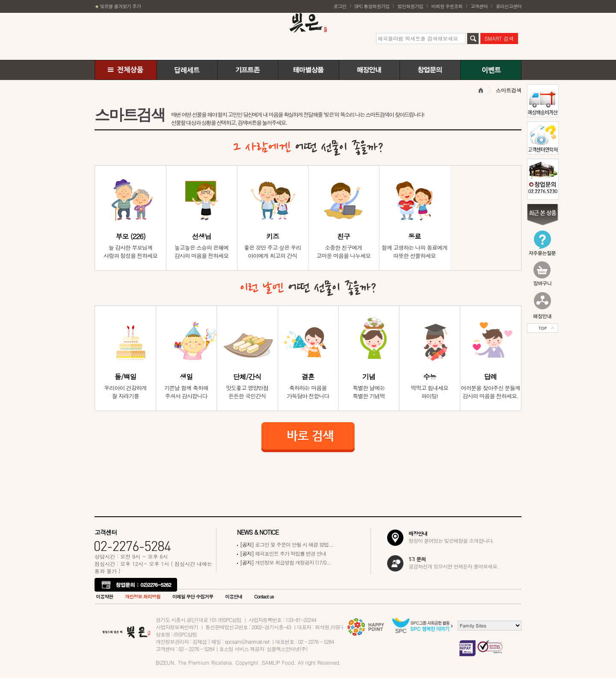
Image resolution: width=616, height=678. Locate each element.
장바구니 (542, 274)
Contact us (264, 597)
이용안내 (234, 597)
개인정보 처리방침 (143, 597)
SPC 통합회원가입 (372, 6)
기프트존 (248, 70)
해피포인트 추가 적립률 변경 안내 (283, 553)
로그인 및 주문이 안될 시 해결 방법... (287, 544)
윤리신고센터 (509, 6)
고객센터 (479, 6)
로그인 (340, 6)
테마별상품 (309, 70)
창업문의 (430, 70)
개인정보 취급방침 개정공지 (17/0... (285, 562)
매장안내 (369, 70)
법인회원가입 (410, 6)
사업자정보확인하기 (177, 627)
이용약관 (104, 597)
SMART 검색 (499, 38)
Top (542, 329)
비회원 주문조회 (447, 6)
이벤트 (491, 70)
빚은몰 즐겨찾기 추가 (118, 6)
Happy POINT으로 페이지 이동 (367, 627)
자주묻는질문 (542, 243)
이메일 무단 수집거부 (193, 597)
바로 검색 (308, 437)
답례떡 (187, 70)
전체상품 (126, 70)
